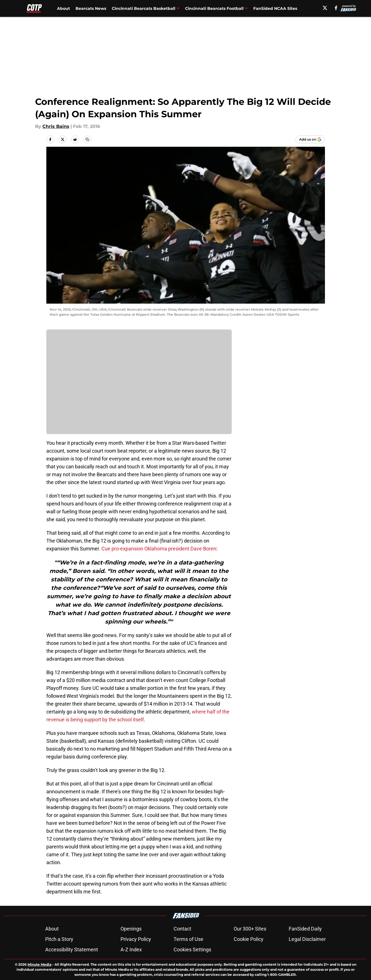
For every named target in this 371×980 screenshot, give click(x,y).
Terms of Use (188, 939)
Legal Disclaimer (307, 939)
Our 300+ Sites (250, 929)
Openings (131, 929)
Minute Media (39, 964)
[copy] (87, 139)
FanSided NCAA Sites (275, 8)
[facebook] (336, 8)
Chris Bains (56, 126)
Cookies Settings (192, 949)
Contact (182, 929)
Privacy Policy (136, 939)
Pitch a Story (59, 939)
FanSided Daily (305, 929)
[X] (325, 8)
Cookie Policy (249, 939)
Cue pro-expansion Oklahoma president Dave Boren (159, 549)
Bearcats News (91, 8)
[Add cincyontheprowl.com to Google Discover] (310, 139)
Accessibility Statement (72, 949)
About (63, 8)
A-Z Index (131, 949)
